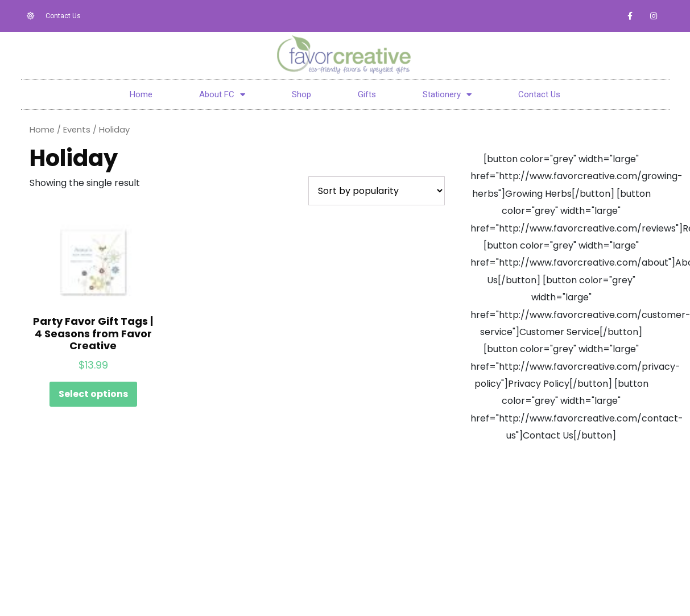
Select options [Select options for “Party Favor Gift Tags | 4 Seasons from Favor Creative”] (93, 394)
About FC (222, 94)
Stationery (447, 94)
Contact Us (539, 94)
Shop (301, 94)
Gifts (367, 94)
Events (77, 130)
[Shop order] (377, 191)
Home (142, 94)
